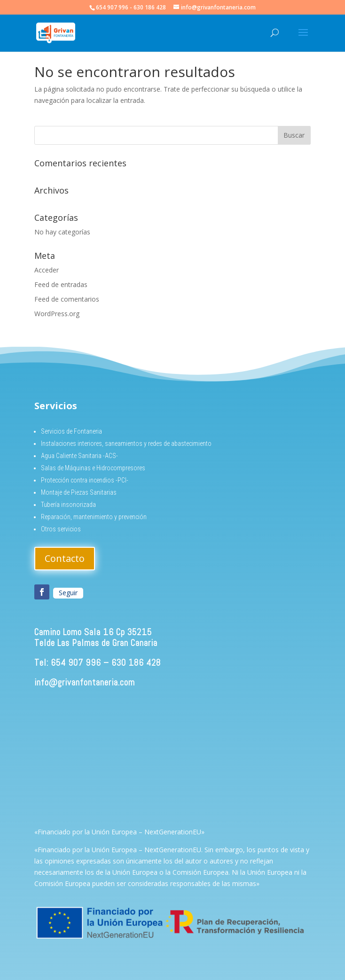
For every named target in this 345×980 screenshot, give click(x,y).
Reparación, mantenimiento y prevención (94, 517)
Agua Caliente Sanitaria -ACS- (79, 456)
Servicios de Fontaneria (71, 431)
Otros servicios (61, 529)
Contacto (65, 558)
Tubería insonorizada (68, 505)
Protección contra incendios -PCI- (85, 480)
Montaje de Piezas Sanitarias (79, 492)
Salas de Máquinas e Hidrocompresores (93, 468)
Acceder (47, 270)
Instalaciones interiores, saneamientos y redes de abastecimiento (126, 443)
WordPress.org (57, 314)
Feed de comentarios (67, 299)
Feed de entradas (61, 284)
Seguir (68, 593)
